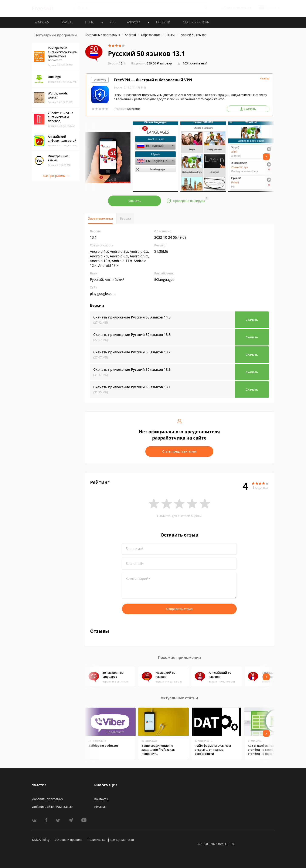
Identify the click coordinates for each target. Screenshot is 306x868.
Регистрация (242, 8)
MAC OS (67, 22)
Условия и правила (68, 840)
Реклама (100, 807)
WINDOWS (42, 22)
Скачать (135, 201)
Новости (163, 22)
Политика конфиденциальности (111, 840)
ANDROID (134, 22)
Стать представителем (179, 451)
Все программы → (56, 176)
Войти (225, 8)
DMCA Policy (41, 840)
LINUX (89, 22)
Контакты (101, 799)
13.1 (116, 63)
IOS (112, 22)
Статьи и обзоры (196, 22)
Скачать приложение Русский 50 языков (132, 317)
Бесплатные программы (102, 35)
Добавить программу (47, 799)
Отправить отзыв (179, 609)
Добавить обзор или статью (52, 807)
